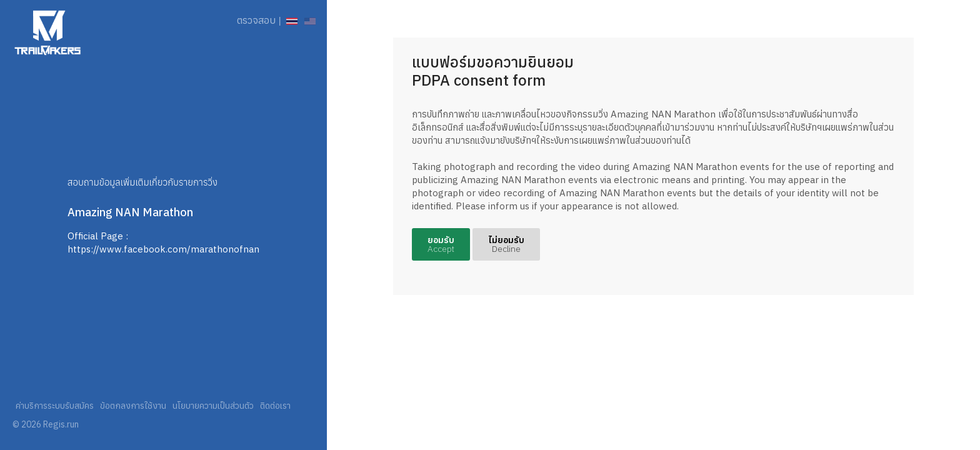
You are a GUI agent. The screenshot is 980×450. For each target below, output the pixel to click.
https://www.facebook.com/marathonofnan (163, 249)
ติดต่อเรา (275, 406)
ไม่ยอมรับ (506, 244)
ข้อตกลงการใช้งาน (133, 406)
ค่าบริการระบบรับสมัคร (55, 406)
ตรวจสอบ (256, 20)
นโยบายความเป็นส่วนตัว (213, 406)
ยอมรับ (441, 244)
